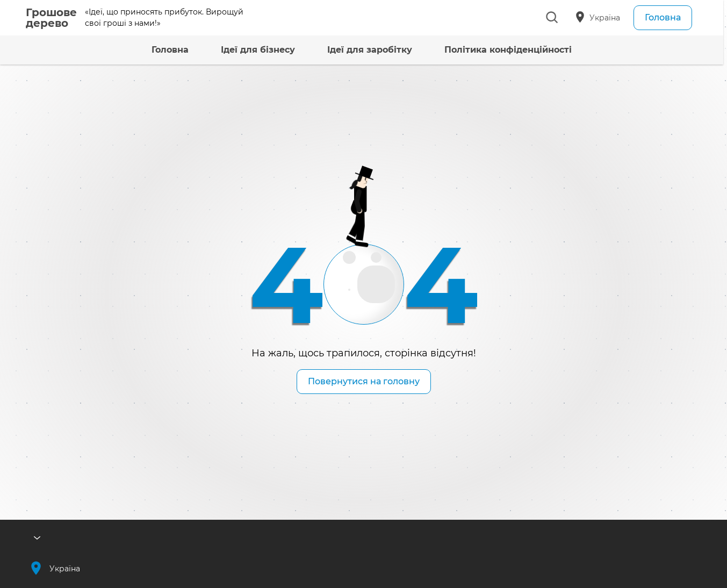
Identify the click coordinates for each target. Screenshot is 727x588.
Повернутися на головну (364, 381)
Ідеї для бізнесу (241, 50)
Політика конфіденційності (491, 50)
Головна (663, 17)
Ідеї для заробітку (353, 50)
